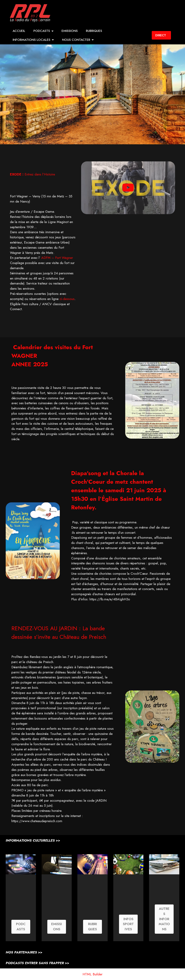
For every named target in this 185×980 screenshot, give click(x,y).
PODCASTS (42, 31)
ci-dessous (67, 299)
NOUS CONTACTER (76, 40)
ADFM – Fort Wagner (57, 258)
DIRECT (161, 35)
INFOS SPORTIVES (128, 924)
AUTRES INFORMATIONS (164, 919)
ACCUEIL (19, 31)
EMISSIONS (70, 31)
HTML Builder (92, 974)
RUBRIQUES (94, 31)
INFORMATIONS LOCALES (31, 40)
